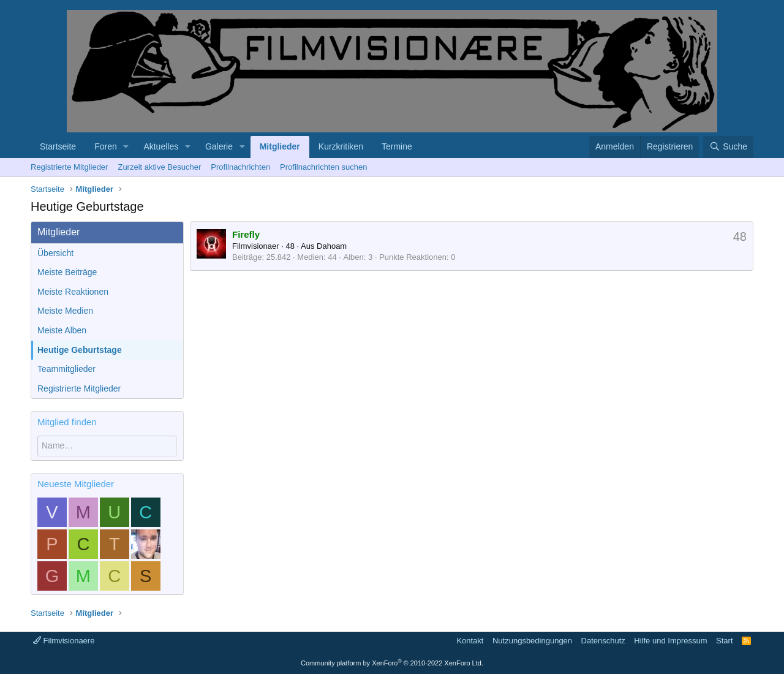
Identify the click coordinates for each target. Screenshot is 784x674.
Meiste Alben (62, 330)
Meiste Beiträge (67, 272)
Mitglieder (280, 146)
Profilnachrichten (240, 167)
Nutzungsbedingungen (532, 641)
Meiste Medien (65, 311)
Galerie (219, 146)
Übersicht (55, 253)
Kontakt (470, 641)
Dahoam (332, 246)
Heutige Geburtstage (80, 350)
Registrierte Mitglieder (69, 167)
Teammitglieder (66, 369)
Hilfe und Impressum (670, 641)
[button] (126, 147)
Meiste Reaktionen (73, 292)
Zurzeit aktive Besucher (159, 167)
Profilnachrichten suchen (323, 167)
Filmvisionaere (64, 641)
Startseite (58, 146)
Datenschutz (603, 641)
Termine (397, 146)
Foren (106, 146)
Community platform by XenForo (392, 663)
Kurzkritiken (341, 146)
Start (724, 641)
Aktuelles (161, 146)
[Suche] (728, 147)
